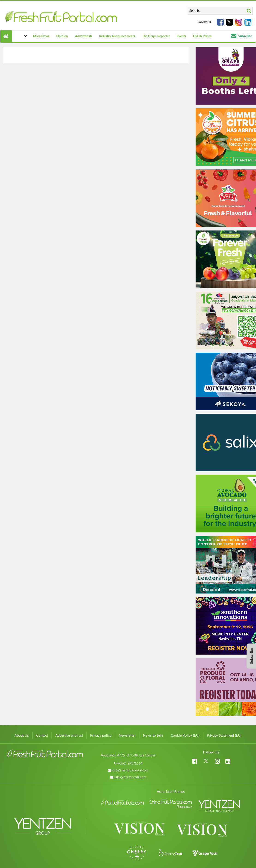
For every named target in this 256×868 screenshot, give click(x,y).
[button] (21, 36)
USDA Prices (202, 36)
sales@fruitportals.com (130, 777)
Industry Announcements (117, 36)
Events (181, 36)
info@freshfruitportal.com (130, 770)
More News (41, 36)
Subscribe (241, 36)
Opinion (62, 36)
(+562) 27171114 (130, 763)
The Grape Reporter (156, 36)
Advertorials (84, 36)
